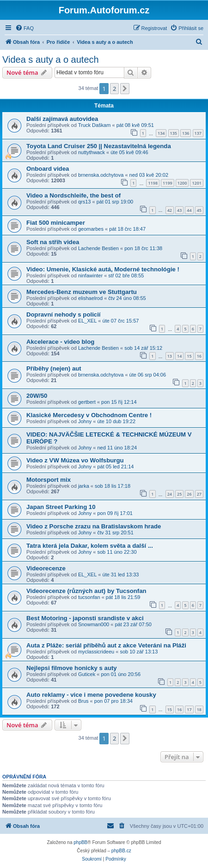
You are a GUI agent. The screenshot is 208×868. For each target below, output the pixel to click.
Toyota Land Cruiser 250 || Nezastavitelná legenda (99, 146)
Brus (83, 701)
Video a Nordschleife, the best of (73, 195)
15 (189, 356)
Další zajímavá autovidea (62, 119)
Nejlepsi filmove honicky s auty (72, 668)
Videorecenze (46, 568)
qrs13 (85, 202)
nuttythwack (92, 152)
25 (179, 494)
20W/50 (37, 396)
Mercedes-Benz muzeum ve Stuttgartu (82, 292)
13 (170, 356)
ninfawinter (90, 275)
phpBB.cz (121, 851)
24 (170, 494)
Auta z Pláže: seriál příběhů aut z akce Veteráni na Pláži (106, 645)
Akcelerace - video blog (60, 342)
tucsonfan (89, 597)
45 (199, 210)
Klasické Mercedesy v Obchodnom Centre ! (89, 415)
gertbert (87, 402)
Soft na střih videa (53, 242)
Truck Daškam (95, 125)
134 (161, 133)
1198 (153, 183)
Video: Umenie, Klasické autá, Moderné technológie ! (103, 269)
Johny (85, 421)
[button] (125, 89)
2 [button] (114, 89)
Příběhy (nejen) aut (54, 368)
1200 (182, 183)
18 (199, 709)
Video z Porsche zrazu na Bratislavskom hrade (94, 526)
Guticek (87, 674)
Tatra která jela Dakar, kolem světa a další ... (90, 546)
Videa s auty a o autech (51, 60)
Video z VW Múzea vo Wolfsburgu (75, 460)
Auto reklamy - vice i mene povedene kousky (91, 695)
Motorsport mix (49, 480)
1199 (168, 183)
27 (199, 494)
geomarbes (91, 229)
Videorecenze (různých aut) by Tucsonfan (86, 591)
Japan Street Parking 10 (61, 507)
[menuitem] (24, 28)
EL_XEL (87, 321)
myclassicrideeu (96, 652)
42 (170, 210)
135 (174, 133)
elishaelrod (90, 298)
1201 (197, 183)
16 (199, 356)
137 (198, 133)
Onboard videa (48, 169)
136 (186, 133)
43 (179, 210)
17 (189, 709)
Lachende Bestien (98, 248)
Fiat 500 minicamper (56, 223)
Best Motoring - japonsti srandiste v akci (85, 618)
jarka (84, 486)
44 (189, 210)
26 (189, 494)
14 (179, 356)
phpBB (80, 842)
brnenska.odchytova (101, 175)
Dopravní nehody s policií (63, 314)
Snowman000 (94, 624)
